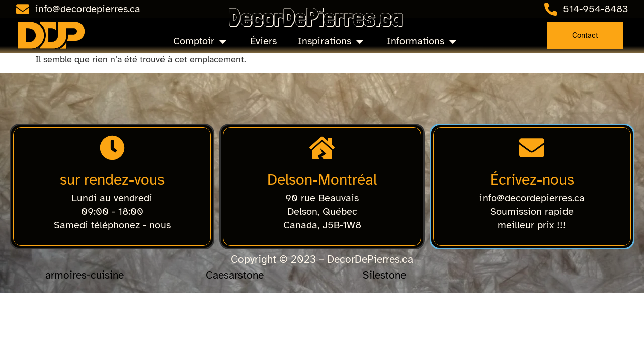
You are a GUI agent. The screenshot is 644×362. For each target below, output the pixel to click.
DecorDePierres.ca (316, 17)
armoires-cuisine (85, 275)
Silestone (384, 275)
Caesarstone (235, 275)
